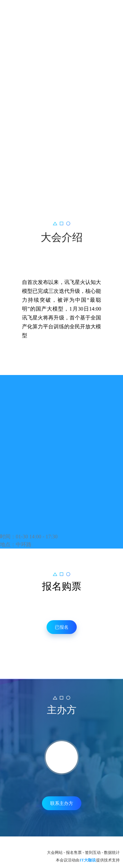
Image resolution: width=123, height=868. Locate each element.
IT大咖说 (88, 860)
